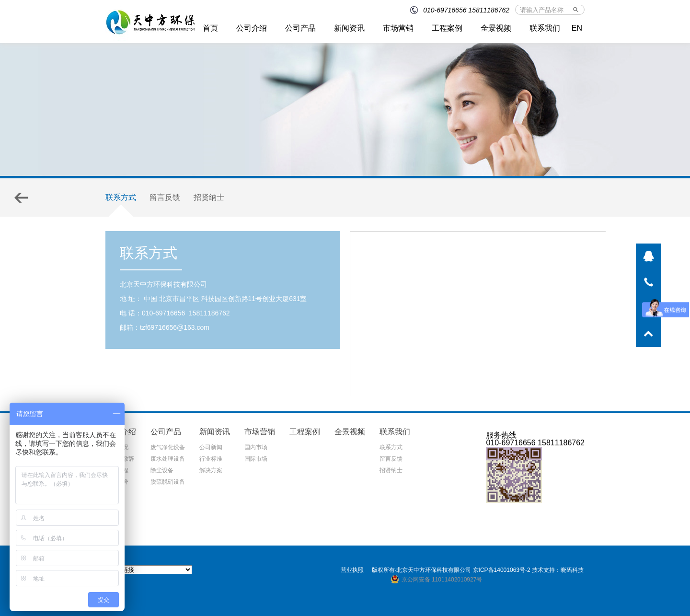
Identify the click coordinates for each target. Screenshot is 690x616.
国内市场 (256, 447)
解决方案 (211, 470)
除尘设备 (162, 470)
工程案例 (447, 28)
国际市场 (256, 459)
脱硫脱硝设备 (168, 482)
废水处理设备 (168, 459)
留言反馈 (165, 197)
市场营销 (398, 28)
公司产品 (300, 28)
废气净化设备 (168, 447)
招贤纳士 (209, 197)
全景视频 (496, 28)
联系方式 (121, 197)
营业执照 (352, 570)
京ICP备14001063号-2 (502, 570)
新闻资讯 (349, 28)
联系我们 (545, 28)
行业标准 (211, 459)
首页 (210, 28)
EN (577, 28)
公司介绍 (252, 28)
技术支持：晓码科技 (558, 570)
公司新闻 (211, 447)
